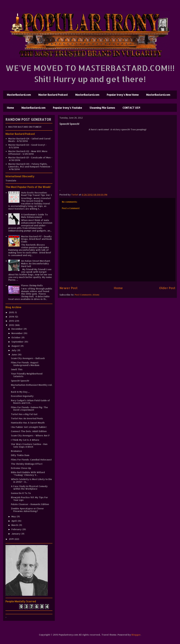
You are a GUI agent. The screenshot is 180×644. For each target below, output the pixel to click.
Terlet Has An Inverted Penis (27, 418)
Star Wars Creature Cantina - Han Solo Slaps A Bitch (29, 445)
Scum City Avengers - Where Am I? (30, 435)
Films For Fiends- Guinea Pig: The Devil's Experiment (29, 409)
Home (10, 108)
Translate (11, 180)
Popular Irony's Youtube (67, 108)
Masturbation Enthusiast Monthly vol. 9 (32, 386)
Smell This (17, 369)
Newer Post (68, 288)
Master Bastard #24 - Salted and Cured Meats (29, 140)
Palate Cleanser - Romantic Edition (30, 504)
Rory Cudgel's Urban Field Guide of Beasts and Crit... (30, 402)
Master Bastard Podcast (53, 95)
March (15, 525)
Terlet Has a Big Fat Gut (24, 414)
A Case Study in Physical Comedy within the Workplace (29, 488)
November (17, 333)
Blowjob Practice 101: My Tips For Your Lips (29, 499)
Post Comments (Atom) (87, 295)
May (14, 516)
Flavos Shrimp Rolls (32, 285)
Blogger (136, 635)
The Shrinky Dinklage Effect (27, 464)
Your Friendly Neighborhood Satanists (27, 375)
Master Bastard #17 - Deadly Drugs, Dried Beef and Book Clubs (36, 239)
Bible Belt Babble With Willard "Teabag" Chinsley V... (28, 474)
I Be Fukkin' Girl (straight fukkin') (29, 427)
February (17, 529)
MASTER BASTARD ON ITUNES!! (25, 127)
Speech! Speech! (20, 381)
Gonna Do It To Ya (21, 493)
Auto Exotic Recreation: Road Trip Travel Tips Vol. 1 (36, 194)
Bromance (16, 451)
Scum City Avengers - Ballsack (28, 358)
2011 (12, 539)
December (17, 329)
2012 (12, 325)
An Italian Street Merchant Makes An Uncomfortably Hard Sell (36, 264)
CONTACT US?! (131, 108)
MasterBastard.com (19, 95)
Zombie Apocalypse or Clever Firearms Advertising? (27, 510)
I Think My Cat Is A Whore (25, 440)
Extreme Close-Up (21, 468)
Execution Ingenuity (22, 396)
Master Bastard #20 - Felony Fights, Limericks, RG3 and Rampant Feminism (29, 165)
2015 (12, 312)
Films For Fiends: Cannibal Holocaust (31, 460)
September (18, 342)
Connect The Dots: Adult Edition (29, 431)
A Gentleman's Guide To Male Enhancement (34, 216)
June (14, 354)
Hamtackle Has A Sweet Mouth (28, 423)
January (16, 534)
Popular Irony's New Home (123, 95)
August (16, 346)
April (14, 521)
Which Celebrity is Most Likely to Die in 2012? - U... (31, 480)
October (16, 337)
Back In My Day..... (20, 392)
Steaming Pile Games (102, 108)
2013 (12, 321)
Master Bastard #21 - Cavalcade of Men (30, 157)
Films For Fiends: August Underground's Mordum (25, 364)
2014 (12, 317)
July (14, 350)
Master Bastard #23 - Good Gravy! (27, 145)
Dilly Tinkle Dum (20, 455)
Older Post (167, 288)
